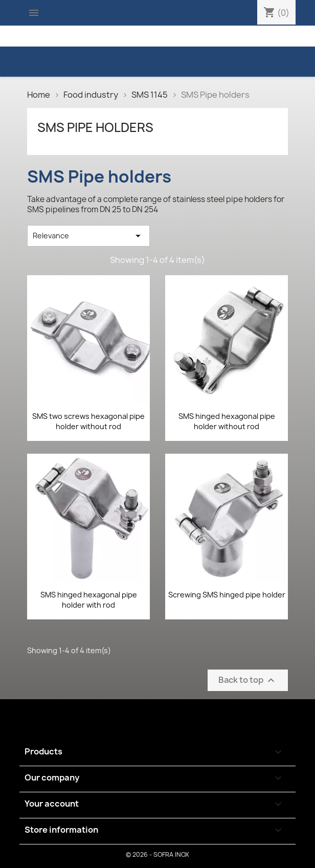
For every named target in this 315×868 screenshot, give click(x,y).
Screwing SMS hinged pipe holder (227, 595)
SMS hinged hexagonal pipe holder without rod (227, 421)
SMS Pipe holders (95, 127)
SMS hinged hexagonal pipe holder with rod (89, 600)
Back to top (248, 680)
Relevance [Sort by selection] (88, 236)
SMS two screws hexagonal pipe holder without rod (88, 421)
